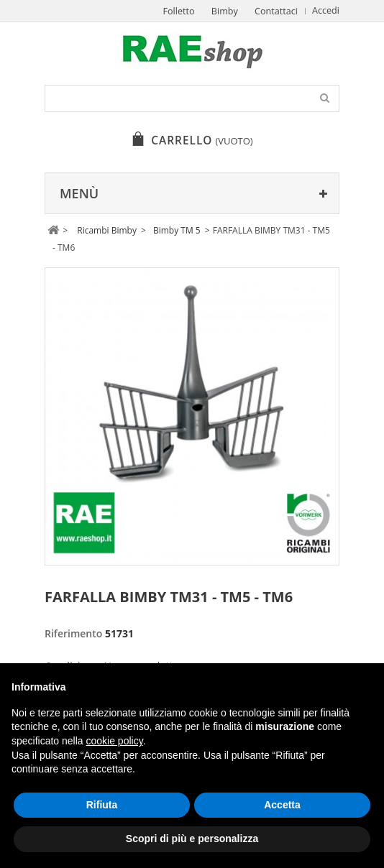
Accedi (326, 10)
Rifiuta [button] (102, 805)
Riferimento (73, 633)
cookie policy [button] (115, 741)
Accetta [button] (282, 805)
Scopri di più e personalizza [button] (192, 839)
